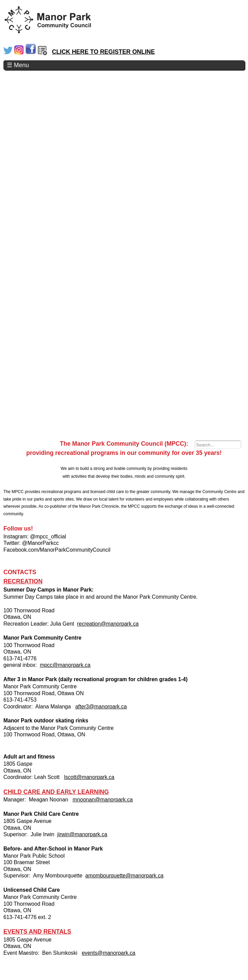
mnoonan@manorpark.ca (103, 800)
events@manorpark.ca (109, 953)
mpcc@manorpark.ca (65, 665)
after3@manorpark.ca (101, 707)
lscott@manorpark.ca (89, 777)
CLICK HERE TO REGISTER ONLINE (103, 52)
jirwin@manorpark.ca (82, 834)
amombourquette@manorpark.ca (124, 876)
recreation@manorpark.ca (108, 624)
